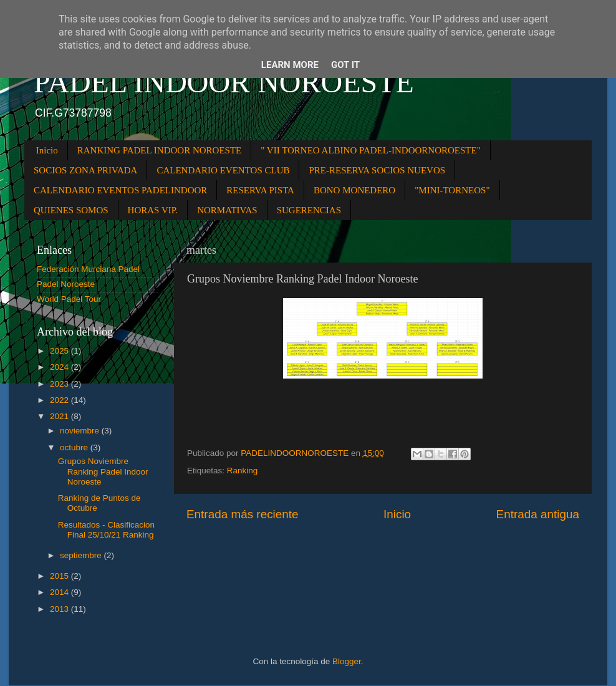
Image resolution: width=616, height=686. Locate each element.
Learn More (290, 65)
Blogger (347, 661)
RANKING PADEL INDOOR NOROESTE (159, 150)
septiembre (82, 555)
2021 (60, 416)
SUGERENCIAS (309, 210)
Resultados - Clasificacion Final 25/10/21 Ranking (106, 530)
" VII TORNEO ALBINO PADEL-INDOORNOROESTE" (371, 150)
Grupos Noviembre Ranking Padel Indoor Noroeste (103, 471)
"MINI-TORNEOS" (452, 190)
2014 (60, 592)
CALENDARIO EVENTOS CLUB (223, 170)
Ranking (243, 471)
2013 (60, 609)
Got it (345, 65)
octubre (75, 447)
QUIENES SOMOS (71, 210)
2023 (60, 384)
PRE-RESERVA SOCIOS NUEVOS (377, 170)
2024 (60, 367)
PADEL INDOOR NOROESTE (224, 82)
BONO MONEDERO (354, 190)
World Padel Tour (69, 299)
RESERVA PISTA (260, 190)
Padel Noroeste (66, 284)
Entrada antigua (538, 514)
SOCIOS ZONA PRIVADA (85, 170)
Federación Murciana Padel (88, 269)
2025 (60, 351)
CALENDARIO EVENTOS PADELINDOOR (120, 190)
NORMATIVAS (227, 210)
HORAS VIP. (153, 210)
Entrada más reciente (243, 514)
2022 (60, 400)
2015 (60, 576)
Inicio (47, 150)
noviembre (81, 431)
